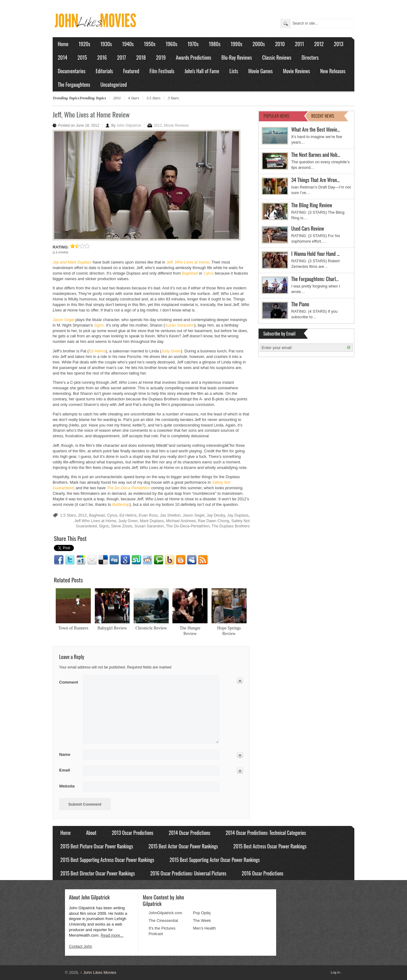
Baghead (97, 515)
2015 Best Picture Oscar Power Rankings (97, 846)
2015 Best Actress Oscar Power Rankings (270, 846)
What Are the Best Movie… (316, 129)
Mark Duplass (152, 521)
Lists (234, 71)
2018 (141, 57)
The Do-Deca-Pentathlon (188, 526)
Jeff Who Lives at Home (95, 521)
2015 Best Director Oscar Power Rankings (98, 873)
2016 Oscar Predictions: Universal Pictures (188, 873)
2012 (319, 44)
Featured (131, 71)
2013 (338, 44)
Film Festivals (162, 71)
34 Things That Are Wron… (316, 180)
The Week (202, 920)
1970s (193, 44)
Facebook (59, 560)
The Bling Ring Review (312, 205)
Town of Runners (73, 628)
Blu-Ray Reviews (237, 57)
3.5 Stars (153, 98)
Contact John (81, 946)
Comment (69, 681)
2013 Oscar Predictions (133, 833)
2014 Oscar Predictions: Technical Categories (266, 833)
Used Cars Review (308, 228)
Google (125, 560)
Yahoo (170, 560)
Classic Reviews (277, 57)
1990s (236, 44)
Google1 (81, 560)
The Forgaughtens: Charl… (315, 279)
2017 (121, 57)
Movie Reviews (296, 71)
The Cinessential (163, 920)
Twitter (70, 560)
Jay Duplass (238, 515)
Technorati (159, 560)
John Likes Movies (98, 972)
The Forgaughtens (74, 84)
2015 (82, 57)
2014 (63, 57)
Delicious (103, 560)
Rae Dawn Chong (214, 521)
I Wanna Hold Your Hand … (315, 254)
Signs (104, 526)
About (91, 833)
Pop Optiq (202, 913)
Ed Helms (97, 351)
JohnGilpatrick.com (165, 913)
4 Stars (134, 98)
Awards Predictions (193, 57)
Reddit (147, 560)
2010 (280, 44)
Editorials (104, 71)
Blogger (181, 560)
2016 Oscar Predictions (262, 873)
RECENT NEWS (323, 116)
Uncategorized (114, 84)
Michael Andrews (181, 521)
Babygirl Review (112, 628)
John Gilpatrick (129, 125)
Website (67, 786)
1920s (85, 44)
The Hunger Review (190, 631)
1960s (171, 44)
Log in (335, 972)
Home (63, 44)
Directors (310, 57)
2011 (299, 44)
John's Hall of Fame (202, 71)
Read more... (112, 935)
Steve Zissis (121, 526)
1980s (215, 44)
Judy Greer (171, 351)
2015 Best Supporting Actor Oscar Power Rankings (215, 860)
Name (69, 755)
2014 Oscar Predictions (189, 833)
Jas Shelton (170, 515)
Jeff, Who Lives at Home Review (91, 114)
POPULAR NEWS (276, 116)
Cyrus (112, 515)
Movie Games (261, 71)
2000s (259, 44)
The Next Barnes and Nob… (316, 155)
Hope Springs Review (229, 631)
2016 (102, 57)
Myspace (192, 560)
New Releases (333, 71)
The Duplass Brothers (231, 526)
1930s (106, 44)
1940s (128, 44)
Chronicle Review (151, 628)
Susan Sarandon (179, 325)
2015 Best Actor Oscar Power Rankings (183, 846)
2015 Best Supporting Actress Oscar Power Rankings (107, 860)
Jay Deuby (216, 515)
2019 (161, 57)
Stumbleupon (136, 560)
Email (92, 560)
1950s (150, 44)
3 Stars (173, 98)
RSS (203, 560)
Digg (114, 560)
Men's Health (204, 928)
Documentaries (72, 71)
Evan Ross (148, 515)
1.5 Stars (68, 515)
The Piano (300, 304)
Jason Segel (63, 320)
